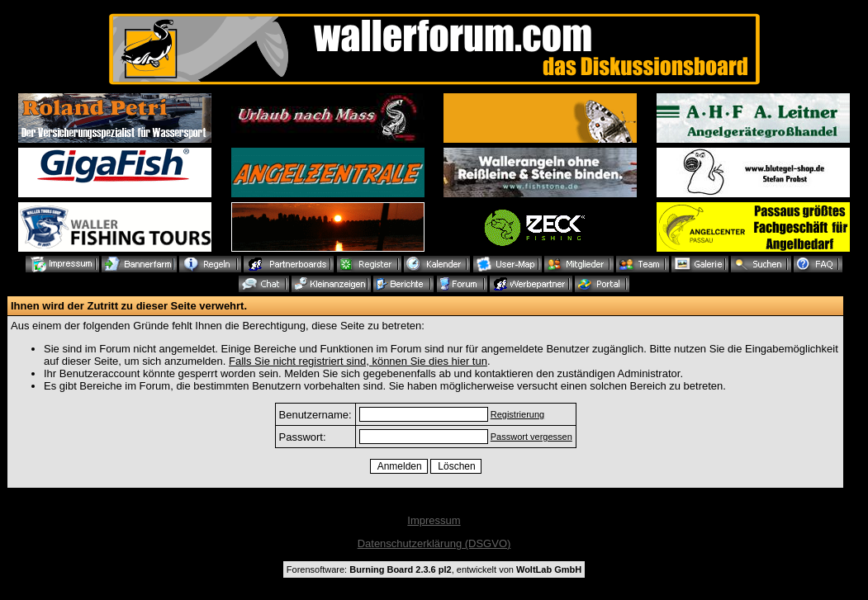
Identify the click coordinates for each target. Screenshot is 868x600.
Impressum (434, 520)
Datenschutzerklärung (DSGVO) (434, 543)
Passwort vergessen (531, 437)
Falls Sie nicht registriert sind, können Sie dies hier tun (358, 361)
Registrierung (517, 414)
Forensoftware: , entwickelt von (434, 569)
